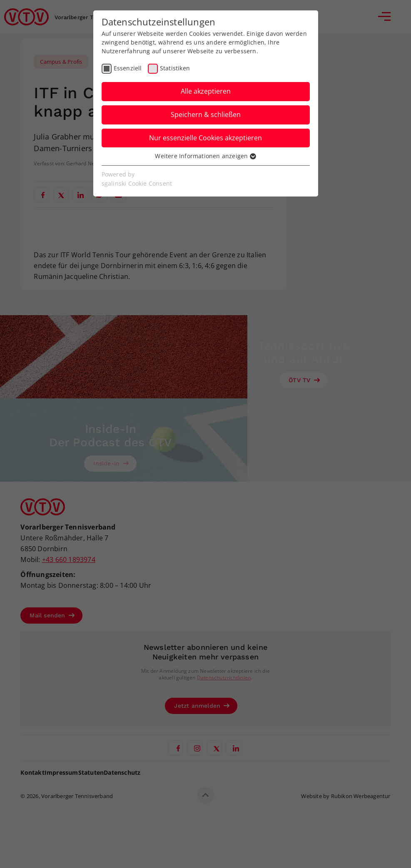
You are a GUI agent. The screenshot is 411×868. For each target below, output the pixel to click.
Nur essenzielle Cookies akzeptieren (205, 138)
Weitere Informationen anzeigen (205, 156)
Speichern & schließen (206, 114)
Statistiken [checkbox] (175, 68)
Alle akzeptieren (206, 91)
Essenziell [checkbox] (128, 68)
